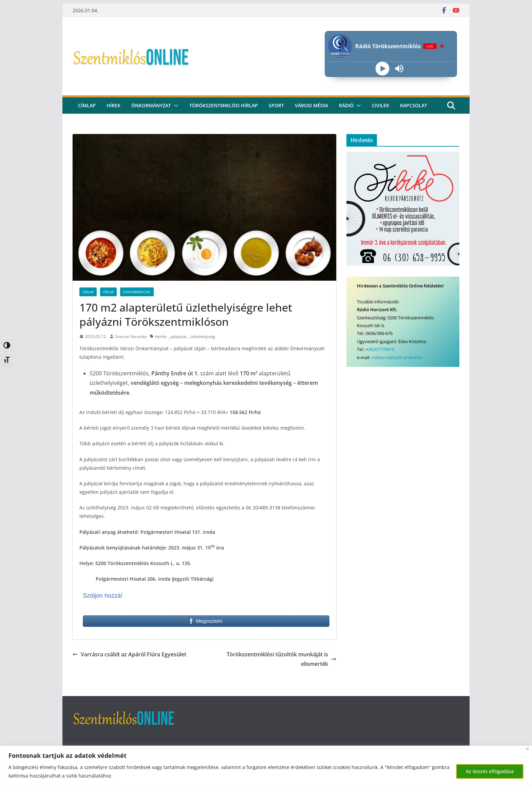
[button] (175, 106)
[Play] (382, 69)
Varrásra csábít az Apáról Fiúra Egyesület (129, 654)
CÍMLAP (87, 105)
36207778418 (381, 349)
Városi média (311, 105)
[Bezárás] (527, 749)
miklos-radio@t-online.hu (397, 357)
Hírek (113, 105)
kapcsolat (414, 105)
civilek (381, 105)
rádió (346, 105)
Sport (276, 105)
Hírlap (108, 292)
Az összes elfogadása (490, 771)
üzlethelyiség (203, 336)
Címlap (88, 292)
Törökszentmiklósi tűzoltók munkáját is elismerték (281, 659)
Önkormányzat (151, 105)
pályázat (179, 336)
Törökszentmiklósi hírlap (224, 105)
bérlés (161, 336)
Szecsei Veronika (131, 336)
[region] (266, 766)
